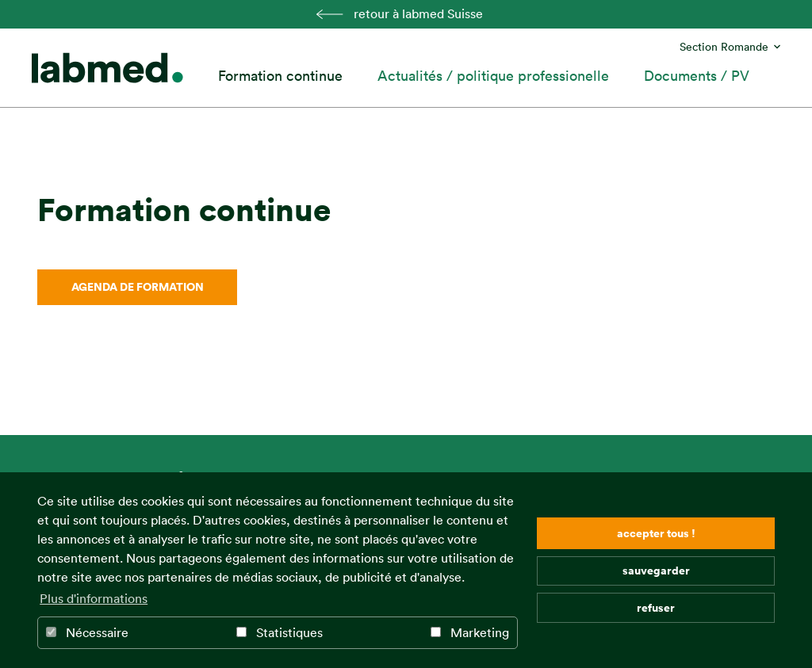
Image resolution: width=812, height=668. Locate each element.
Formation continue (280, 75)
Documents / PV (697, 75)
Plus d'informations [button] (94, 598)
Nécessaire (87, 632)
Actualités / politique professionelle (493, 75)
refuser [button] (656, 607)
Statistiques (280, 632)
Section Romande (724, 46)
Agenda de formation (138, 286)
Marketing (470, 632)
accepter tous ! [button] (656, 533)
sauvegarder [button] (656, 570)
